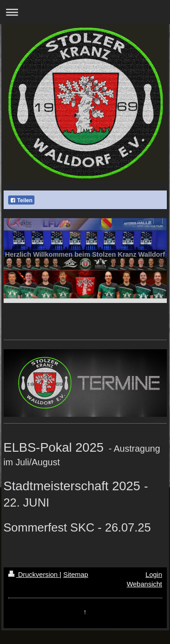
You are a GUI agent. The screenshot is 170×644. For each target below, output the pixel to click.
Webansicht (144, 584)
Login (154, 574)
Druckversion (34, 574)
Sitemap (75, 574)
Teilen (21, 200)
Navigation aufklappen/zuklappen (85, 12)
